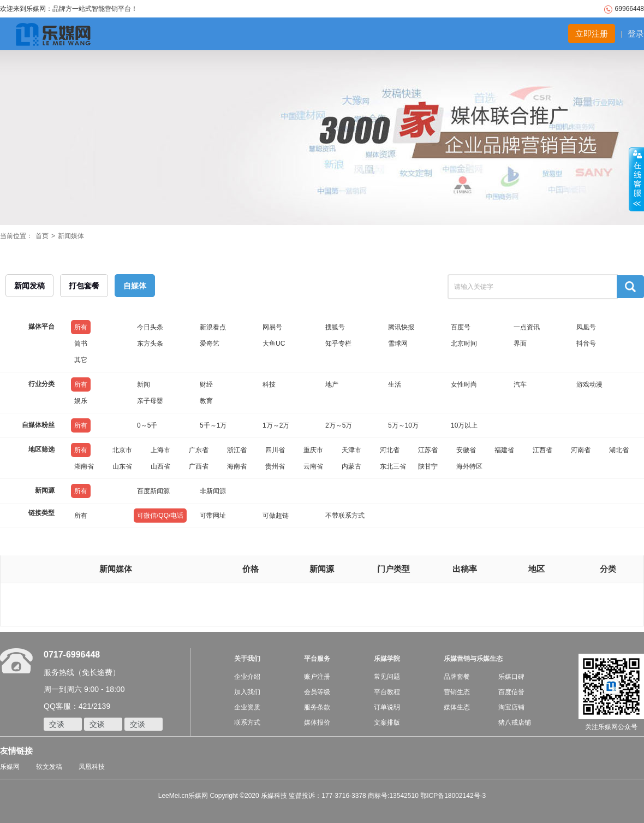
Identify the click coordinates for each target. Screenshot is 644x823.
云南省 (313, 466)
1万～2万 (276, 425)
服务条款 (317, 707)
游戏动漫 (589, 384)
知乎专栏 (338, 344)
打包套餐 (84, 286)
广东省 (199, 450)
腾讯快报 (401, 327)
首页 (42, 236)
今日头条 (150, 327)
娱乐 (81, 401)
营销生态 (457, 692)
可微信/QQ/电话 (160, 516)
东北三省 (393, 466)
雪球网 (398, 344)
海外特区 (469, 466)
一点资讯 (527, 327)
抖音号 (586, 344)
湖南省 (84, 466)
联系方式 (247, 723)
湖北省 (619, 450)
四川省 (275, 450)
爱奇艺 (210, 344)
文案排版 (387, 723)
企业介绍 (247, 677)
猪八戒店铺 (515, 723)
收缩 (636, 180)
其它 (81, 360)
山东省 (122, 466)
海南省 (237, 466)
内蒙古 (351, 466)
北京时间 (464, 344)
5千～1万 (213, 425)
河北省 (390, 450)
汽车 (520, 384)
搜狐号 (335, 327)
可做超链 (276, 516)
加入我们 (247, 692)
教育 (206, 401)
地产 (332, 384)
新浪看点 (213, 327)
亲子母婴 (150, 401)
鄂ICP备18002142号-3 (453, 796)
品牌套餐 (457, 677)
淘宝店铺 (511, 707)
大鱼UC (274, 344)
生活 (395, 384)
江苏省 (428, 450)
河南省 (581, 450)
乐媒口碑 (511, 677)
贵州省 (275, 466)
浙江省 (237, 450)
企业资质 (247, 707)
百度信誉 (511, 692)
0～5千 (147, 425)
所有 (81, 327)
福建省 (504, 450)
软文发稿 (49, 767)
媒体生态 (457, 707)
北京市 (122, 450)
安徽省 (466, 450)
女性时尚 (464, 384)
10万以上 (464, 425)
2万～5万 (339, 425)
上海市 (160, 450)
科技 (269, 384)
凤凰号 (586, 327)
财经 (206, 384)
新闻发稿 (29, 286)
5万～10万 (403, 425)
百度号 (461, 327)
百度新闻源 (153, 491)
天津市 (351, 450)
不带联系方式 (345, 516)
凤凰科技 (92, 767)
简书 (81, 344)
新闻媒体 (71, 236)
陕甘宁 (428, 466)
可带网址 (213, 516)
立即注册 (592, 34)
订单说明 (387, 707)
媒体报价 (317, 723)
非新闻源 (213, 491)
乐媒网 (10, 767)
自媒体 (135, 286)
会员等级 (317, 692)
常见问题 (387, 677)
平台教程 (387, 692)
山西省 (160, 466)
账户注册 (317, 677)
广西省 (199, 466)
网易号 (272, 327)
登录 (636, 34)
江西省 (542, 450)
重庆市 (313, 450)
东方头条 (150, 344)
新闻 (144, 384)
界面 (520, 344)
